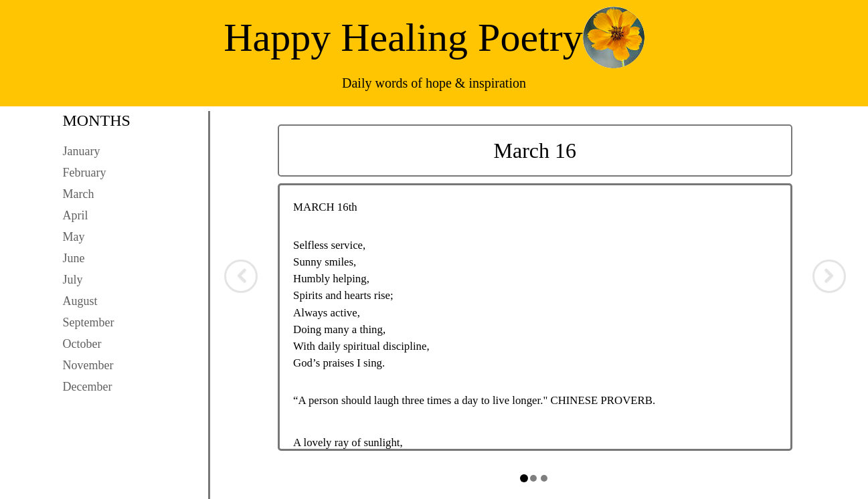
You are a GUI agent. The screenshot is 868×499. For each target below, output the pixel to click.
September (89, 322)
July (73, 280)
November (88, 365)
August (80, 301)
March (79, 194)
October (82, 344)
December (88, 387)
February (85, 173)
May (74, 237)
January (82, 151)
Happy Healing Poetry (403, 37)
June (74, 258)
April (76, 215)
